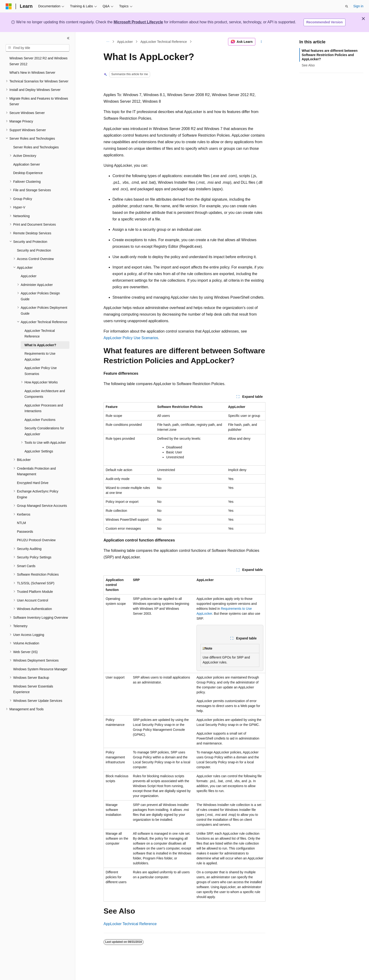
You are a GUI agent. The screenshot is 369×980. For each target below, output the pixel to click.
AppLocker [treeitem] (29, 276)
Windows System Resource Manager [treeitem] (40, 669)
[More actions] (261, 42)
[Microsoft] (9, 6)
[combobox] (38, 48)
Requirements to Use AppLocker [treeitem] (40, 356)
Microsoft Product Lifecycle (138, 22)
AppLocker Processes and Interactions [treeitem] (44, 408)
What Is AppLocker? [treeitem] (40, 345)
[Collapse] (68, 38)
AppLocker (125, 42)
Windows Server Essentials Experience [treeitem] (33, 689)
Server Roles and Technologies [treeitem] (36, 147)
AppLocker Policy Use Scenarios (131, 338)
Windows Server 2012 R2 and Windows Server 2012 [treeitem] (38, 61)
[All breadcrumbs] (108, 42)
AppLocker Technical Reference (164, 42)
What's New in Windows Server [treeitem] (32, 73)
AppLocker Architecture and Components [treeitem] (45, 394)
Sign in (358, 6)
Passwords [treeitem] (25, 532)
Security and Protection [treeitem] (34, 250)
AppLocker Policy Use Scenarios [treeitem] (41, 371)
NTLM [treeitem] (21, 523)
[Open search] (347, 6)
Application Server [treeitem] (27, 164)
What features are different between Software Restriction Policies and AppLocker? (330, 55)
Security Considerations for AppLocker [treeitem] (44, 431)
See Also (308, 65)
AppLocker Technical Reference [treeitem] (40, 334)
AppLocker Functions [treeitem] (40, 420)
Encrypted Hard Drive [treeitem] (33, 483)
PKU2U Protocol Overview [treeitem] (36, 540)
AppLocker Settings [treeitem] (39, 451)
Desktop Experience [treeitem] (28, 173)
